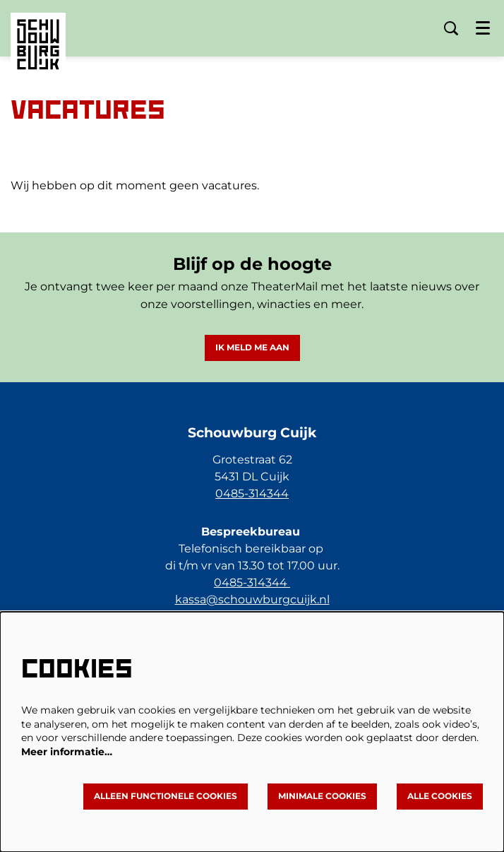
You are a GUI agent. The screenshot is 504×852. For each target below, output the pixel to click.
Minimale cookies (322, 796)
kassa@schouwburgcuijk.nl (252, 599)
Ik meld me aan (252, 347)
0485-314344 (252, 493)
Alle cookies (440, 796)
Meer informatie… (67, 752)
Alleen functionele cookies (166, 796)
